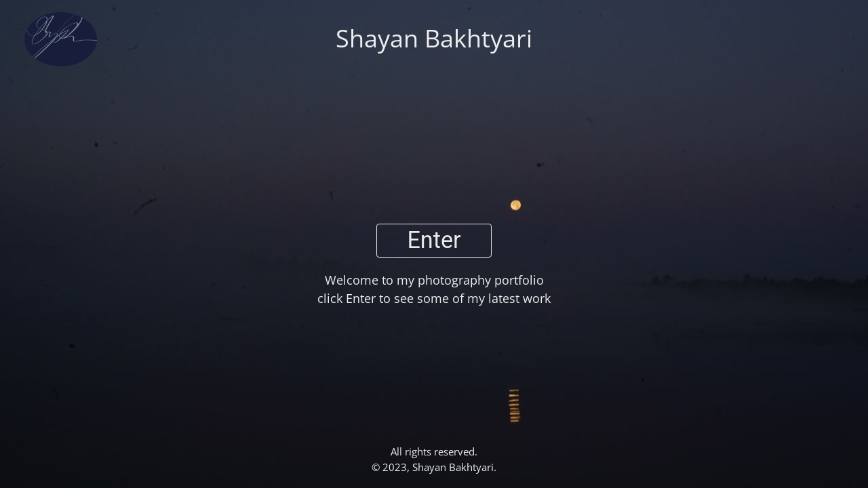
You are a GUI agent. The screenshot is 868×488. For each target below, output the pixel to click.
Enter (434, 240)
